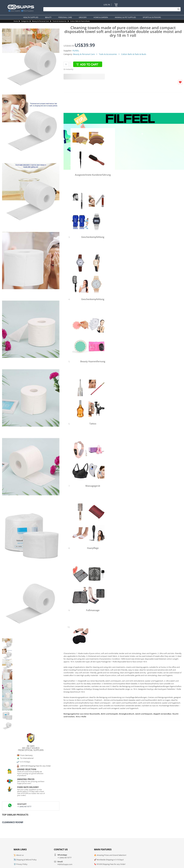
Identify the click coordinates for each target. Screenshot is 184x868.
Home (16, 21)
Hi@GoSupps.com (65, 864)
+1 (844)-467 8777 (24, 807)
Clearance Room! (13, 822)
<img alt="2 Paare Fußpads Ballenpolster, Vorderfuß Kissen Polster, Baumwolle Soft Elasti (97, 637)
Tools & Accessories (59, 21)
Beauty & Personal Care (40, 21)
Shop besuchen (93, 179)
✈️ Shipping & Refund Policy (25, 860)
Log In (107, 5)
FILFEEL (76, 51)
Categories (25, 21)
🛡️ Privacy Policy (20, 864)
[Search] (111, 9)
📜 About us (19, 855)
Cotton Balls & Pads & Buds (80, 21)
